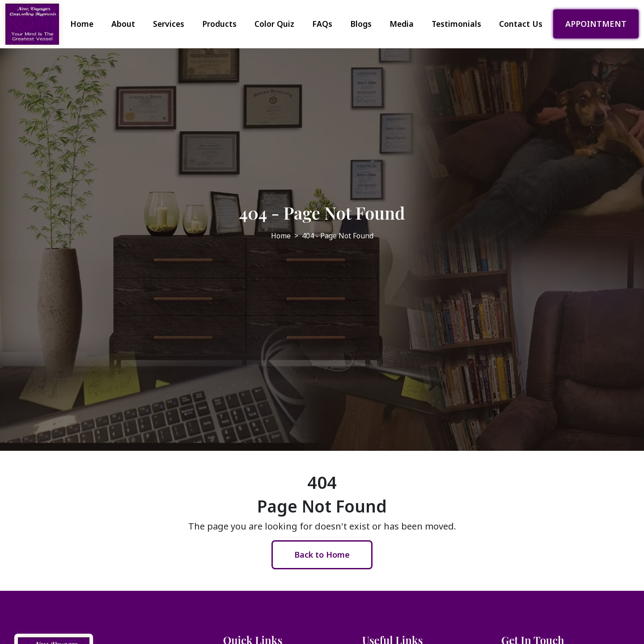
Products (219, 24)
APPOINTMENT (596, 24)
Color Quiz (274, 24)
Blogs (361, 24)
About (123, 24)
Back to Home (322, 555)
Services (169, 24)
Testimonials (456, 24)
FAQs (322, 24)
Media (402, 24)
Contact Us (521, 24)
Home (82, 24)
